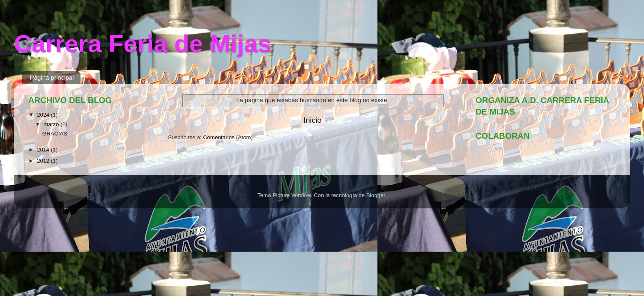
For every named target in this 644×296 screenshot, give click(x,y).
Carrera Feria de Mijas (143, 44)
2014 (44, 150)
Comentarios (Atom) (228, 137)
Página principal (52, 77)
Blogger (376, 195)
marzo (52, 124)
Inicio (313, 120)
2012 (44, 161)
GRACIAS (55, 134)
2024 (44, 115)
